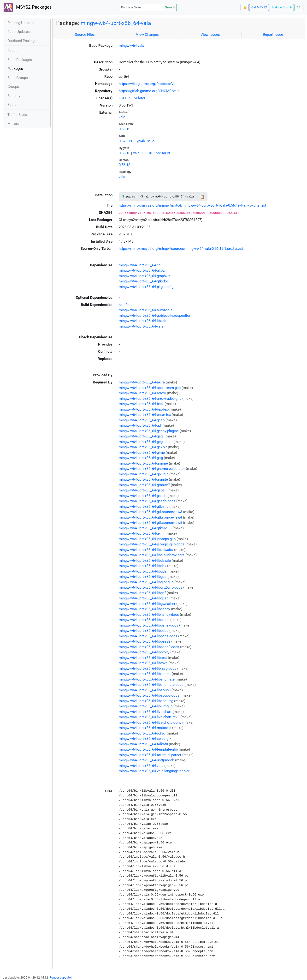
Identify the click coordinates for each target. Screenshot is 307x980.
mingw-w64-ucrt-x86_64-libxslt (143, 321)
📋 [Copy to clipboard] (202, 197)
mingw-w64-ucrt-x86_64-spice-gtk (145, 739)
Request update (60, 977)
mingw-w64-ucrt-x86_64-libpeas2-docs (149, 647)
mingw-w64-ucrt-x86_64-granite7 (144, 485)
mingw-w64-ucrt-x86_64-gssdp (143, 496)
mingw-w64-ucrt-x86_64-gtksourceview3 (150, 512)
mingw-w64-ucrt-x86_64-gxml (142, 533)
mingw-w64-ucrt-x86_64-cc (140, 265)
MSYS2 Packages (28, 7)
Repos (12, 51)
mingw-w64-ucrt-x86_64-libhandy (144, 609)
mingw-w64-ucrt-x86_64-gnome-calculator (152, 469)
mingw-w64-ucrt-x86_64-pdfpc (142, 733)
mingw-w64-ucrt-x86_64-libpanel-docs (148, 625)
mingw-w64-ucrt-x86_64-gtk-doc (144, 281)
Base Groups (18, 78)
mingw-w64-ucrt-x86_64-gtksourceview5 (150, 523)
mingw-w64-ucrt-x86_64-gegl (141, 436)
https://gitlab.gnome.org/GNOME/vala (149, 91)
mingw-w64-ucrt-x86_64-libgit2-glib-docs (151, 587)
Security (14, 96)
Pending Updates (21, 23)
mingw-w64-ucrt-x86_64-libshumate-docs (151, 685)
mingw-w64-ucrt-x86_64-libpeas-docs (148, 636)
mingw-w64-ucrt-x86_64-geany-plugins (149, 431)
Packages (15, 69)
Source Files (85, 35)
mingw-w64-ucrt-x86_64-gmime (143, 463)
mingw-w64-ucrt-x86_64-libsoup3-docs (149, 695)
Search (170, 7)
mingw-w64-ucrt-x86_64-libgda (143, 571)
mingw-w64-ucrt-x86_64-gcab (142, 420)
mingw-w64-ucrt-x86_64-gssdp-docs (147, 501)
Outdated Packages (23, 41)
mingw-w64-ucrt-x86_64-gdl (140, 425)
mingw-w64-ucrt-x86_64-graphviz (144, 276)
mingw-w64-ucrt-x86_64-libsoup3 (145, 690)
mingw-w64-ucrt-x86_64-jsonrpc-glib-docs (152, 544)
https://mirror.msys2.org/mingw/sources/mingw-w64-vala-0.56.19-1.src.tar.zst (181, 249)
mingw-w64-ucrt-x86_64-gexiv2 (143, 447)
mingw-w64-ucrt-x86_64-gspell (143, 490)
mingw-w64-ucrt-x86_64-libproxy (144, 652)
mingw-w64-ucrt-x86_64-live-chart (145, 712)
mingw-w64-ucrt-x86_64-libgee (143, 577)
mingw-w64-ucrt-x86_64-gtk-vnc (144, 507)
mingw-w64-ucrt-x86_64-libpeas (144, 631)
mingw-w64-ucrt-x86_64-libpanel (144, 620)
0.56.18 (124, 153)
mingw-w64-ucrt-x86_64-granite (143, 479)
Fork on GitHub (282, 7)
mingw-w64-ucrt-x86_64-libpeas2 (145, 641)
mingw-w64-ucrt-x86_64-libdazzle (145, 561)
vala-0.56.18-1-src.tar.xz (152, 153)
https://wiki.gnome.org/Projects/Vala (149, 84)
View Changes (147, 35)
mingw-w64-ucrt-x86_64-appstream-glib (150, 388)
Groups (13, 87)
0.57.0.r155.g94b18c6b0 (138, 141)
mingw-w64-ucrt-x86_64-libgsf (142, 593)
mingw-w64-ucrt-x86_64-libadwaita (146, 550)
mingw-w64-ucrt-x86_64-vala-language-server (154, 771)
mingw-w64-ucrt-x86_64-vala (116, 23)
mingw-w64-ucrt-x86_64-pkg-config (146, 287)
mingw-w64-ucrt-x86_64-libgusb (144, 598)
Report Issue (273, 35)
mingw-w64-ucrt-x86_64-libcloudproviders (152, 555)
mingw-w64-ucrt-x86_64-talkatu (143, 744)
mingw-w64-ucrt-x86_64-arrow (142, 393)
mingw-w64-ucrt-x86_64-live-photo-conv (150, 723)
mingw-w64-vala (131, 46)
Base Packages (20, 60)
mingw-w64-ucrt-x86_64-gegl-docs (146, 442)
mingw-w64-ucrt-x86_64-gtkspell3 (145, 528)
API (299, 7)
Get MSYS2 (259, 7)
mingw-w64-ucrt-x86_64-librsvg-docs (148, 669)
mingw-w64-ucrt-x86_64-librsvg (143, 663)
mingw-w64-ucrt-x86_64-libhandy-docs (149, 615)
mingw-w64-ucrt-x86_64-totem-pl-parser (150, 755)
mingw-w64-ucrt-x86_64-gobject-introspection (155, 316)
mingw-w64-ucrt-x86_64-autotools (146, 310)
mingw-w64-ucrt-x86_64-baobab (144, 409)
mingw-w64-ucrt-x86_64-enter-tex (145, 415)
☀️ (245, 7)
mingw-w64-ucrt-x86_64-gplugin (144, 474)
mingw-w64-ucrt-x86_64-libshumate (147, 679)
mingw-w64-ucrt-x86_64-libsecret (145, 674)
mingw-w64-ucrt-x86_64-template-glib (148, 749)
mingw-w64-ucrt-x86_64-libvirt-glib (146, 706)
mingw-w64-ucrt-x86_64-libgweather (147, 604)
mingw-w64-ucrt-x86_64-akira (142, 382)
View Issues (210, 35)
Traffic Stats (17, 115)
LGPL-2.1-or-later (132, 98)
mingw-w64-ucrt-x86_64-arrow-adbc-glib (150, 399)
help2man (127, 305)
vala (122, 117)
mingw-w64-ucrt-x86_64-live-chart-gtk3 (149, 717)
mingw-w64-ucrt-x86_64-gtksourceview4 (150, 517)
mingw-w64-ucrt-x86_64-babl (141, 404)
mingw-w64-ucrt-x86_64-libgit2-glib (146, 582)
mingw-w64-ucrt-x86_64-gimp (142, 453)
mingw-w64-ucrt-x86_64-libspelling (146, 701)
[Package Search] (141, 7)
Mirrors (13, 124)
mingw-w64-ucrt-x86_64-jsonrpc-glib (147, 539)
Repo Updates (19, 32)
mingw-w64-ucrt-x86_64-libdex (142, 566)
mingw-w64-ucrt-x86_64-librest (143, 658)
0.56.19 (124, 129)
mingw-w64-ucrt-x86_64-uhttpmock (146, 760)
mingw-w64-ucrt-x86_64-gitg (141, 458)
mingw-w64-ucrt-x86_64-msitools (145, 728)
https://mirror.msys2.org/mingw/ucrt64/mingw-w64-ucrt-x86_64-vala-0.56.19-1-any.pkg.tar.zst (192, 205)
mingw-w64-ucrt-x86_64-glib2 (142, 270)
